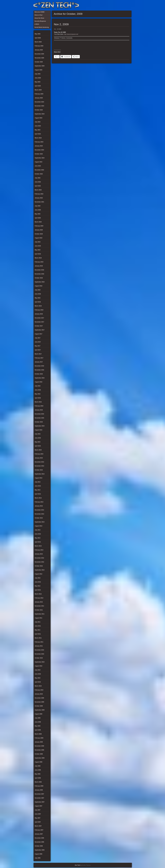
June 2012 (38, 582)
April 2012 (38, 590)
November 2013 (39, 514)
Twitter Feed (129, 5)
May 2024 (38, 130)
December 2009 (39, 698)
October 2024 (39, 110)
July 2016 (38, 386)
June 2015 (38, 438)
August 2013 (38, 526)
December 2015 (39, 414)
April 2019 (38, 254)
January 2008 (39, 790)
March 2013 (38, 546)
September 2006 (40, 850)
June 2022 (38, 182)
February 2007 (39, 830)
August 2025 (38, 70)
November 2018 (39, 274)
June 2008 (38, 770)
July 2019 (38, 242)
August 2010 (38, 666)
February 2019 (39, 262)
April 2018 (38, 302)
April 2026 (38, 38)
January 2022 (39, 198)
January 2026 (39, 50)
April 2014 (38, 494)
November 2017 (39, 322)
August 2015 (38, 430)
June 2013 (38, 534)
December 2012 (39, 558)
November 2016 (39, 370)
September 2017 (40, 330)
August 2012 (38, 574)
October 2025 (39, 62)
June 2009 (38, 722)
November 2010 (39, 654)
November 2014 (39, 466)
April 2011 (38, 634)
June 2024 (38, 126)
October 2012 (39, 566)
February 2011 (39, 642)
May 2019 (38, 250)
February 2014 (39, 502)
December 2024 (39, 102)
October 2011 (39, 610)
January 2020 (39, 230)
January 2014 (39, 506)
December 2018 (39, 270)
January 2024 (39, 146)
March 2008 (38, 782)
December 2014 (39, 462)
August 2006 (38, 854)
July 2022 (38, 178)
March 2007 (38, 826)
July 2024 (38, 122)
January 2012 (39, 602)
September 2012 (40, 570)
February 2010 (39, 690)
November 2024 (39, 106)
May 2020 (38, 214)
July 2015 (38, 434)
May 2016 (38, 394)
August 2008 (38, 762)
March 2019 (38, 258)
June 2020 (38, 210)
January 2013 (39, 554)
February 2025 (39, 94)
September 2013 (40, 522)
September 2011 (40, 614)
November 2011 (39, 606)
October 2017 (39, 326)
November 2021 (39, 202)
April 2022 (38, 186)
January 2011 (39, 646)
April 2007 (38, 822)
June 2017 (38, 342)
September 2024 (40, 114)
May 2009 (38, 726)
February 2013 (39, 550)
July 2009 (38, 718)
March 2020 (38, 222)
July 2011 (38, 622)
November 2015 (39, 418)
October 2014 (39, 470)
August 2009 (38, 714)
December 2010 (39, 650)
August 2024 (38, 118)
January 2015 (39, 458)
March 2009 (38, 734)
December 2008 (39, 746)
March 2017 (38, 354)
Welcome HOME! (126, 5)
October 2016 (39, 374)
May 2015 (38, 442)
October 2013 (39, 518)
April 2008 (38, 778)
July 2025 (38, 74)
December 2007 (39, 794)
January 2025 (39, 98)
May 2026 (38, 34)
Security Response (115, 5)
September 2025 (40, 66)
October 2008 (39, 754)
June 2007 (38, 814)
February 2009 (39, 738)
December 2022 (39, 170)
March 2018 (38, 306)
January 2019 (39, 266)
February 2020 (39, 226)
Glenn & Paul (122, 5)
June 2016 (38, 390)
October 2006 (39, 846)
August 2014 (38, 478)
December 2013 (39, 510)
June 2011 (38, 626)
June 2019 (38, 246)
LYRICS (112, 5)
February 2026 (39, 46)
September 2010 (40, 662)
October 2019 (39, 234)
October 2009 (39, 706)
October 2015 (39, 422)
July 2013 (38, 530)
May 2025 (38, 82)
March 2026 (38, 42)
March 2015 (38, 450)
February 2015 (39, 454)
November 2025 (39, 58)
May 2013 (38, 538)
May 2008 (38, 774)
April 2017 (38, 350)
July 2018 (38, 290)
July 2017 (38, 338)
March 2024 (38, 138)
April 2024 (38, 134)
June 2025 (38, 78)
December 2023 (39, 150)
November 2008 (39, 750)
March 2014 (38, 498)
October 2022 (39, 174)
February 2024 (39, 142)
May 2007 (38, 818)
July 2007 (38, 810)
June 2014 (38, 486)
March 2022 (38, 190)
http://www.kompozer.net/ (71, 34)
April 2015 (38, 446)
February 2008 (39, 786)
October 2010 (39, 658)
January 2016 (39, 410)
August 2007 (38, 806)
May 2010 (38, 678)
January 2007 (39, 834)
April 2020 (38, 218)
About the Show (108, 5)
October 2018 (39, 278)
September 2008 (40, 758)
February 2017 (39, 358)
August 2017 (38, 334)
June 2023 (38, 166)
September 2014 (40, 474)
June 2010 (38, 674)
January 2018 (39, 314)
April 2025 (38, 86)
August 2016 (38, 382)
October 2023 (39, 154)
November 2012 (39, 562)
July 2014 (38, 482)
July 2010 (38, 670)
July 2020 (38, 206)
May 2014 (38, 490)
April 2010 (38, 682)
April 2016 (38, 398)
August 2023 (38, 162)
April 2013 (38, 542)
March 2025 (38, 90)
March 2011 (38, 638)
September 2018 (40, 282)
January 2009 (39, 742)
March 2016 (38, 402)
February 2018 (39, 310)
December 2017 (39, 318)
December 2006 (39, 838)
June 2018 (38, 294)
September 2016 (40, 378)
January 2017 (39, 362)
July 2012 (38, 578)
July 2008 (38, 766)
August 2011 (38, 618)
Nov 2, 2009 (61, 24)
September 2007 (40, 802)
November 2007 (39, 798)
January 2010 (39, 694)
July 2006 (38, 858)
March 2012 (38, 594)
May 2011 (38, 630)
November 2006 (39, 842)
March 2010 (38, 686)
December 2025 (39, 54)
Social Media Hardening (119, 5)
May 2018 (38, 298)
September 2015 (40, 426)
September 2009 (40, 710)
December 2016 (39, 366)
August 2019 (38, 238)
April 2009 (38, 730)
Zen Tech (78, 865)
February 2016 (39, 406)
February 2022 (39, 194)
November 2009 (39, 702)
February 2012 (39, 598)
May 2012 (38, 586)
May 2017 (38, 346)
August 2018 (38, 286)
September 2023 (40, 158)
